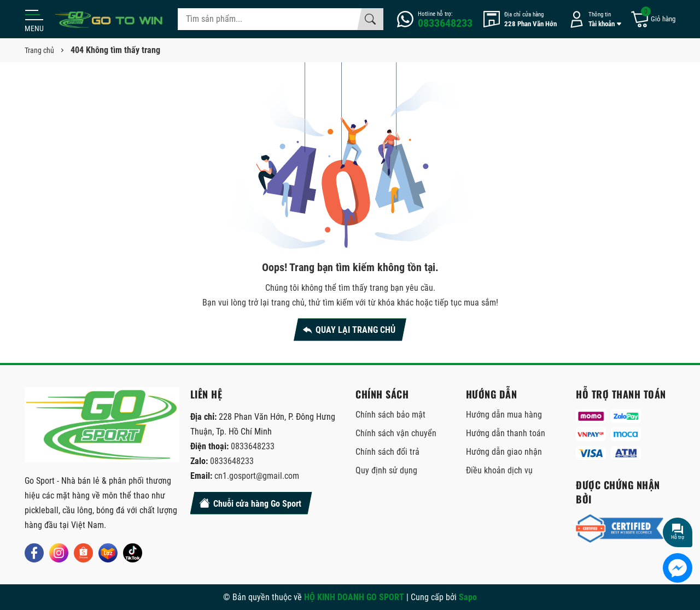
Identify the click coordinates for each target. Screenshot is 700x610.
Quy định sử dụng (386, 470)
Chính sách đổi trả (387, 452)
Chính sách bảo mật (390, 415)
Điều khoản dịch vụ (499, 470)
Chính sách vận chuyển (396, 433)
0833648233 (253, 446)
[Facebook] (34, 553)
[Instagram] (59, 553)
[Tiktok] (133, 553)
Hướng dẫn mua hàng (504, 415)
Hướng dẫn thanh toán (506, 433)
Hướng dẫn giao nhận (504, 452)
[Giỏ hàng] (653, 19)
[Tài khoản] (593, 19)
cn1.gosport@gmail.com (257, 476)
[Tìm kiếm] (370, 19)
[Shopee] (83, 553)
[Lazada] (108, 553)
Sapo (468, 597)
